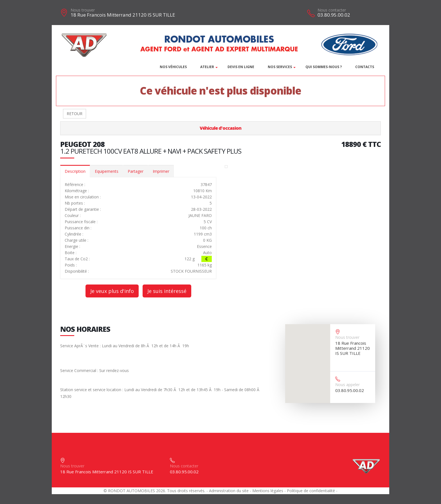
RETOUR (75, 114)
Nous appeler (347, 385)
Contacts (365, 67)
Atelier (207, 67)
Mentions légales (268, 491)
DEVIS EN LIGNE (241, 67)
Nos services (280, 67)
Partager (136, 171)
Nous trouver (83, 10)
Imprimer (161, 171)
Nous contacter (332, 10)
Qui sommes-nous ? (324, 67)
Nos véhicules (173, 67)
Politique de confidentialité (311, 491)
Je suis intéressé (167, 291)
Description (75, 171)
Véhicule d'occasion (220, 128)
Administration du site (229, 491)
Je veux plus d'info (112, 291)
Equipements (107, 171)
